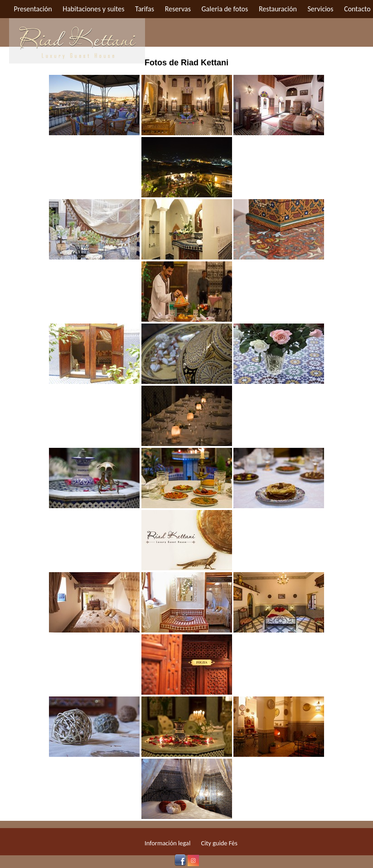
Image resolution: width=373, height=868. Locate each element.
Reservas (178, 9)
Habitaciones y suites (93, 9)
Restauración (278, 9)
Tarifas (145, 9)
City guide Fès (219, 843)
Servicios (320, 9)
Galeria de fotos (225, 9)
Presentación (33, 9)
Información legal (167, 843)
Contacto (357, 9)
